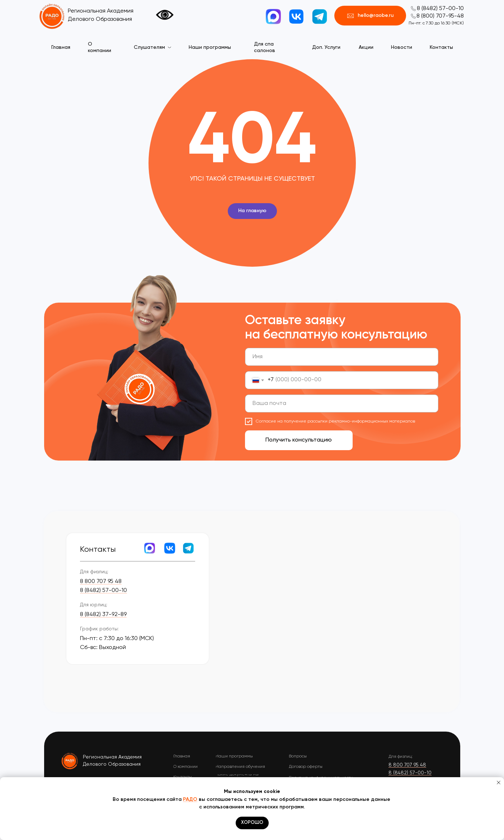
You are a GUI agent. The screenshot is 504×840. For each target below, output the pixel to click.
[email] (342, 403)
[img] (70, 761)
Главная (61, 47)
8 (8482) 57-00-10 (440, 9)
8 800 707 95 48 (101, 582)
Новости (402, 47)
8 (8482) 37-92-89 (103, 615)
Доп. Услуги (326, 47)
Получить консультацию (299, 440)
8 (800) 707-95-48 (440, 16)
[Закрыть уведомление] (499, 783)
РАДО (190, 799)
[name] (342, 357)
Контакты (441, 47)
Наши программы (210, 47)
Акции (366, 47)
